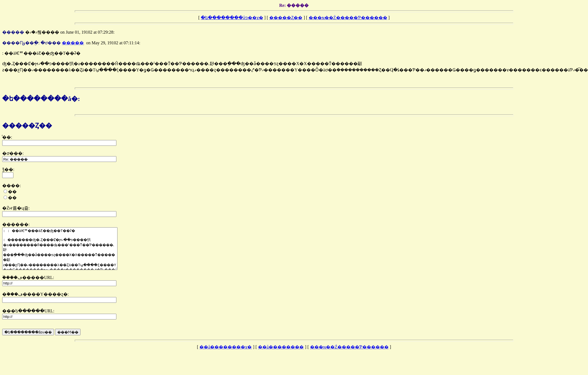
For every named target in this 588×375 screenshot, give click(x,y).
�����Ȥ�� (286, 18)
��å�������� (281, 355)
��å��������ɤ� (226, 355)
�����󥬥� (73, 43)
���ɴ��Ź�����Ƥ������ (348, 18)
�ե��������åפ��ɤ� (232, 18)
